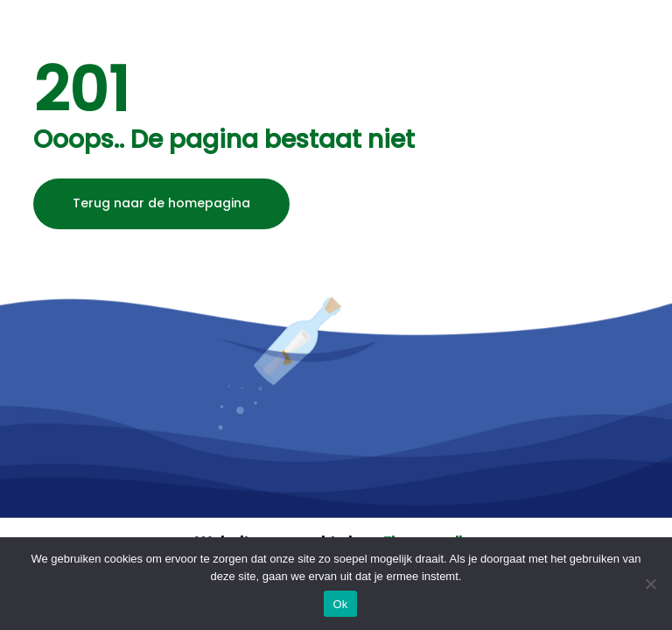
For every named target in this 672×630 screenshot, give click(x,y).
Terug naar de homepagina (161, 203)
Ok (340, 604)
